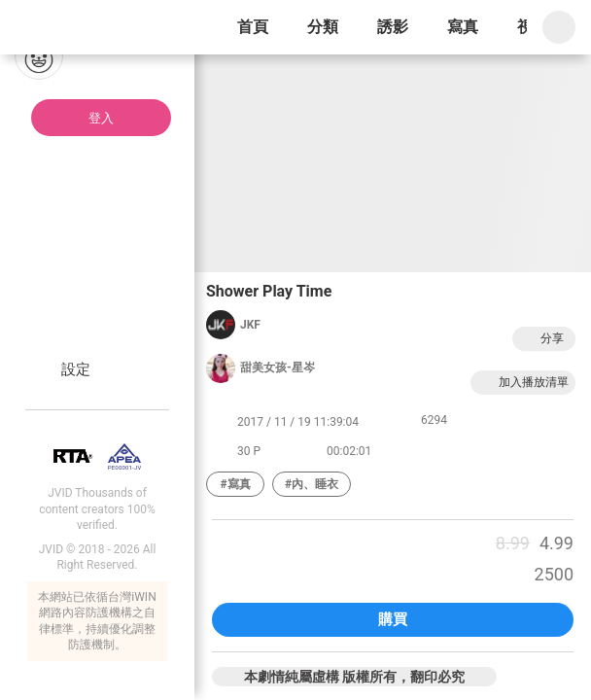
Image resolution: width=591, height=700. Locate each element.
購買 (393, 619)
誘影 (393, 27)
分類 (323, 27)
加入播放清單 (523, 383)
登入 (101, 118)
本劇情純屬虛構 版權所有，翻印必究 (354, 677)
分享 (541, 339)
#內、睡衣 (312, 484)
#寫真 (235, 484)
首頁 (253, 27)
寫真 (463, 27)
